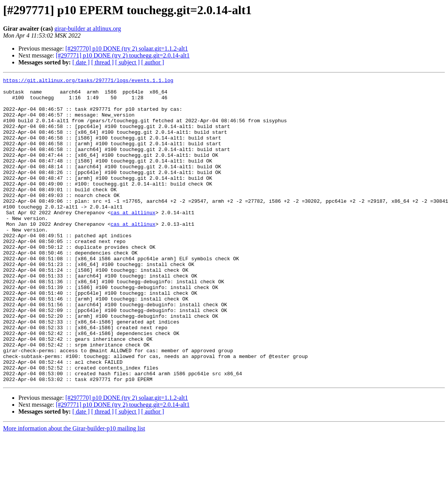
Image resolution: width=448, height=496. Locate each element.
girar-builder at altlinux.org (88, 29)
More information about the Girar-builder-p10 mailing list (74, 489)
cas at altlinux (133, 240)
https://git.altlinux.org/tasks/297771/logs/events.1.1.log (88, 81)
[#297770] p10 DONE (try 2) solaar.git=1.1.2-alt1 (127, 48)
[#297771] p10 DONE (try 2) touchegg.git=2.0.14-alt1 (123, 55)
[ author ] (153, 62)
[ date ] (81, 62)
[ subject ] (128, 62)
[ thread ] (102, 62)
